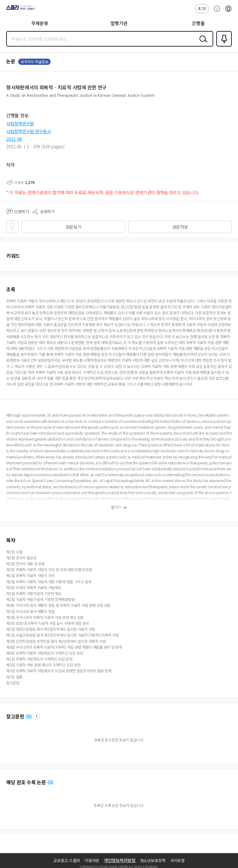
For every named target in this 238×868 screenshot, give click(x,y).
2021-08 (14, 139)
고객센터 (215, 12)
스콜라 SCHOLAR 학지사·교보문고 (19, 10)
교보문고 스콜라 (67, 860)
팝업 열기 (37, 716)
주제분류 (40, 23)
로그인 (202, 8)
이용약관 (92, 860)
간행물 (198, 23)
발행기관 (119, 23)
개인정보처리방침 (120, 860)
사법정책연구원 (20, 123)
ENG (228, 12)
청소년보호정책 (153, 860)
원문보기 (74, 227)
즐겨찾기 (223, 46)
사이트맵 (177, 860)
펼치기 (116, 507)
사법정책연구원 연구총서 (29, 131)
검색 (202, 44)
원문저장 (180, 227)
